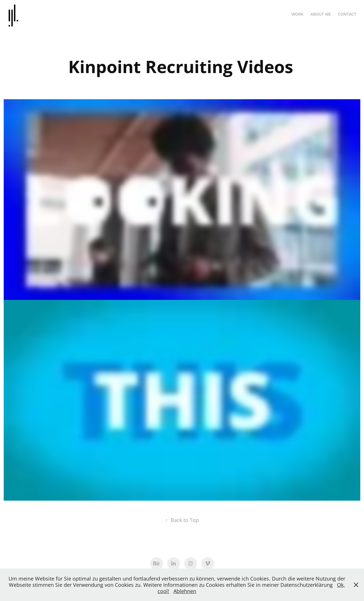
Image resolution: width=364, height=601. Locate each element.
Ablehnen (185, 591)
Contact (347, 14)
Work (297, 14)
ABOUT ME (321, 14)
